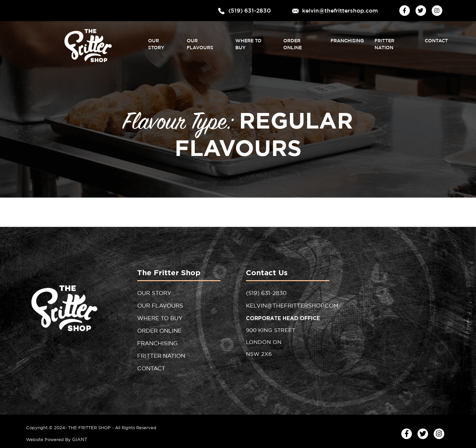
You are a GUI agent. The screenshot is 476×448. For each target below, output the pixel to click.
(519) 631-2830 (256, 10)
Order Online (301, 41)
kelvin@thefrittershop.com (344, 10)
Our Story (160, 41)
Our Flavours (204, 41)
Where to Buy (253, 41)
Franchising (347, 41)
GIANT (79, 435)
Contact (436, 41)
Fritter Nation (394, 41)
